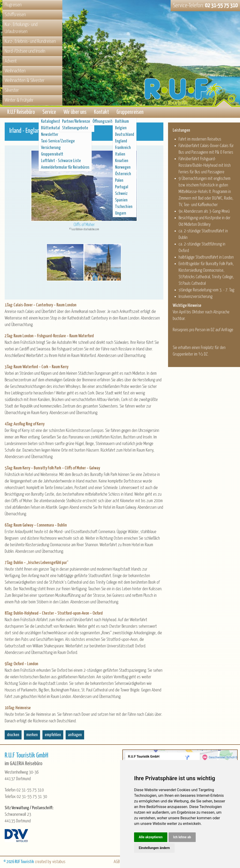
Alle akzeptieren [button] (151, 837)
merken (32, 735)
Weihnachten (15, 71)
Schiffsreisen (15, 15)
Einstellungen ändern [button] (154, 848)
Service (49, 113)
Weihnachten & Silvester (25, 81)
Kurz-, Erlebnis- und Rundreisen (30, 41)
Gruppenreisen (130, 113)
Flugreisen (13, 5)
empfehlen (53, 735)
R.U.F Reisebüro (21, 113)
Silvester (12, 90)
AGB (117, 862)
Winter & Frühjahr (19, 100)
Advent (11, 61)
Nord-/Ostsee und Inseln (25, 51)
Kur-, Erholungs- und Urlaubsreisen (21, 28)
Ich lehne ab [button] (182, 837)
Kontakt (101, 113)
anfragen (75, 735)
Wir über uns (75, 113)
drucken (13, 735)
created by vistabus (50, 862)
